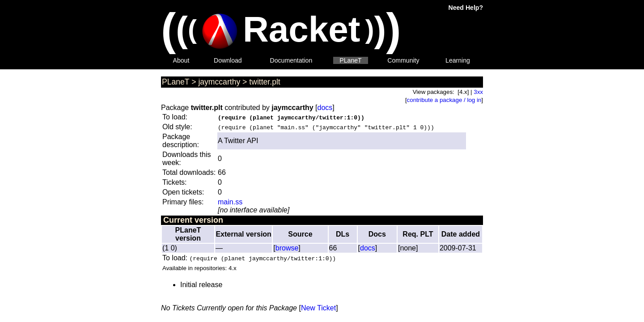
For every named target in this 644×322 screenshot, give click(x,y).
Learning (458, 60)
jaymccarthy (219, 82)
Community (403, 60)
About (181, 60)
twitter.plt (265, 82)
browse (287, 248)
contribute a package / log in (444, 100)
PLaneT (350, 60)
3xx (478, 92)
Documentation (291, 60)
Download (228, 60)
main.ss (230, 202)
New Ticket (318, 308)
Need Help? (466, 8)
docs (325, 108)
